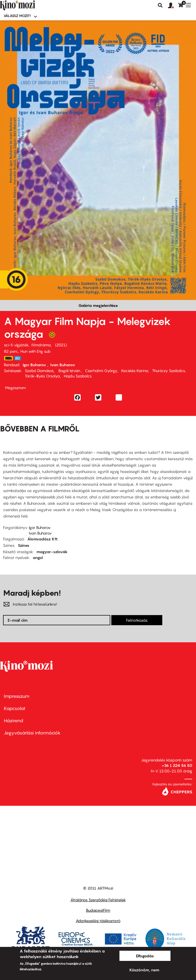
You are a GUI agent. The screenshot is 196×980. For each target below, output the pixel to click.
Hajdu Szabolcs (78, 376)
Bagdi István (69, 371)
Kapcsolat (15, 708)
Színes (24, 545)
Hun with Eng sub (35, 351)
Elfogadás (145, 956)
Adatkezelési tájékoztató (98, 921)
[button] (173, 6)
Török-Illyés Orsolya (42, 376)
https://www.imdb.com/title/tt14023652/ (8, 358)
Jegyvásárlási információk (32, 733)
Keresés (160, 5)
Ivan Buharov (63, 365)
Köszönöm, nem (144, 970)
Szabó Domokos (39, 371)
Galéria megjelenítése (98, 305)
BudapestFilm (98, 910)
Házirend (14, 721)
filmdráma (41, 345)
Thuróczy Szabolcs (169, 371)
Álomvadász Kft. (43, 539)
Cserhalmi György (101, 371)
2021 (61, 345)
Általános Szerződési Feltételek (98, 900)
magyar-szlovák (52, 552)
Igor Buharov (35, 365)
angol (38, 557)
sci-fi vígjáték (16, 345)
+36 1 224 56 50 (177, 765)
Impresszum (17, 696)
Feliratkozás (137, 620)
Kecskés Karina (135, 371)
